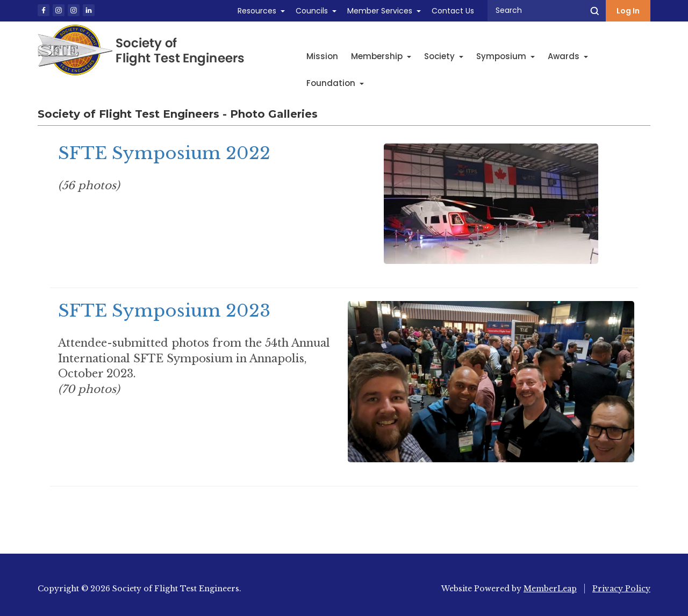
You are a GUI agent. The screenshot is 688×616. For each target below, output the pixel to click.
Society (444, 56)
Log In (628, 11)
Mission (322, 56)
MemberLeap (550, 589)
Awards (568, 56)
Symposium (506, 56)
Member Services (380, 11)
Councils (312, 11)
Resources (257, 11)
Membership (381, 56)
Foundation (335, 83)
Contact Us (453, 11)
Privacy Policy (621, 589)
